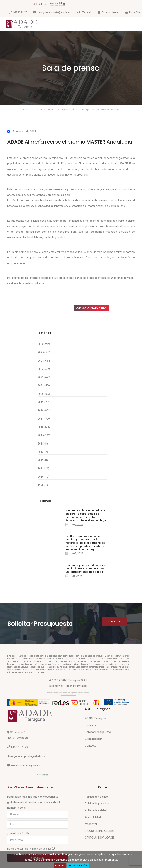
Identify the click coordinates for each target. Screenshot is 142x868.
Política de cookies (96, 797)
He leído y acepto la (31, 849)
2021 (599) (44, 386)
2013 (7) (43, 452)
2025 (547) (44, 352)
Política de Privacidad (40, 849)
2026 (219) (44, 344)
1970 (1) (43, 485)
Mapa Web (91, 824)
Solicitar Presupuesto (98, 732)
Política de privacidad (98, 804)
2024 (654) (44, 361)
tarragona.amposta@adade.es (54, 12)
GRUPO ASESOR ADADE (99, 838)
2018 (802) (44, 410)
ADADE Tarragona (96, 718)
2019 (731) (44, 402)
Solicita (115, 621)
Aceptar (60, 865)
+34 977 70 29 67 (21, 747)
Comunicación (94, 739)
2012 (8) (43, 460)
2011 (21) (43, 468)
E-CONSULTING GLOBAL (100, 831)
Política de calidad (96, 810)
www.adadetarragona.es (25, 765)
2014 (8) (43, 444)
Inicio (26, 110)
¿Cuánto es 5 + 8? (18, 833)
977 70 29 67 (20, 12)
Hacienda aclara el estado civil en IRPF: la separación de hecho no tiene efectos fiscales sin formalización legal (86, 515)
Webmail (86, 12)
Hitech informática (76, 686)
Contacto (91, 746)
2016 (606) (44, 427)
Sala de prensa (43, 110)
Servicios (90, 725)
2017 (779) (44, 419)
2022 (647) (44, 377)
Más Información (78, 865)
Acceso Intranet (110, 12)
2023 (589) (44, 369)
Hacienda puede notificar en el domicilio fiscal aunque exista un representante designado (86, 568)
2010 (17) (43, 477)
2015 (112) (44, 435)
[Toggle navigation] (134, 24)
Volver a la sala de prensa (91, 308)
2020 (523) (44, 394)
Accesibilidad (93, 817)
